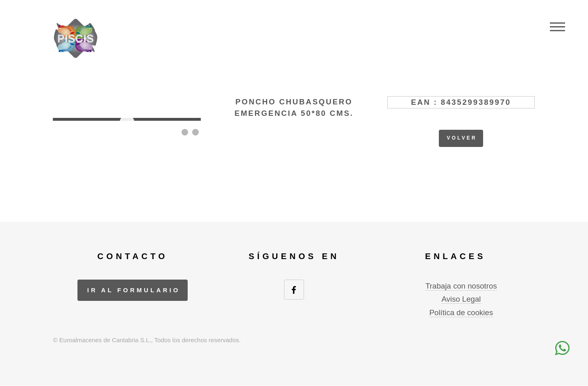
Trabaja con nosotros (461, 286)
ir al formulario (134, 290)
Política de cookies (461, 313)
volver (462, 138)
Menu (557, 27)
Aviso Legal (461, 299)
